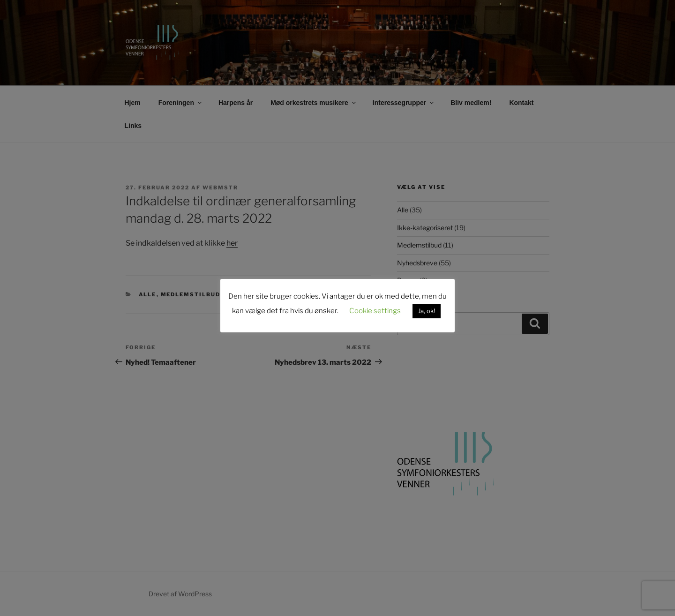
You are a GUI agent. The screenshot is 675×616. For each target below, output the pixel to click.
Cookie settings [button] (375, 311)
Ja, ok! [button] (427, 311)
